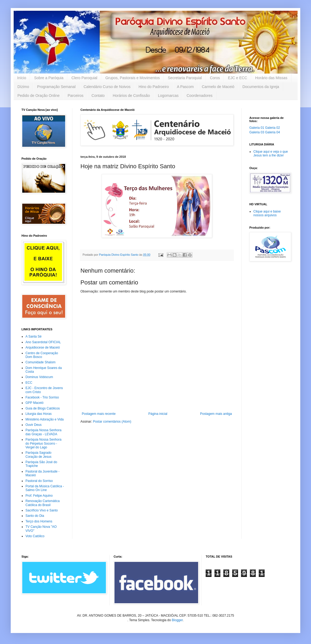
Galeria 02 (273, 128)
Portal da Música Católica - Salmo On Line (45, 488)
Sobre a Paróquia (49, 78)
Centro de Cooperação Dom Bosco (42, 355)
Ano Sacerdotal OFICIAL (43, 342)
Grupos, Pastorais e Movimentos (133, 78)
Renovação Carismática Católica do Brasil (42, 503)
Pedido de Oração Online (38, 96)
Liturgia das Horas (38, 414)
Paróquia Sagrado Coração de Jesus (38, 455)
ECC (29, 383)
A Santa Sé (34, 336)
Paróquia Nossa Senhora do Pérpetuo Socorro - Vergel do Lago (43, 443)
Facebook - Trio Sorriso (42, 397)
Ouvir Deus (34, 425)
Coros (215, 78)
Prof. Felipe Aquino (39, 496)
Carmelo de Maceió (218, 87)
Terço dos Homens (39, 521)
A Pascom (185, 87)
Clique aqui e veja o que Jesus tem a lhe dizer (271, 153)
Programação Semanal (56, 87)
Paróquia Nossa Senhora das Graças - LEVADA (43, 432)
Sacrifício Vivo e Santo (42, 510)
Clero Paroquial (84, 78)
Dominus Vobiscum (39, 377)
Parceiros (75, 96)
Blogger (177, 620)
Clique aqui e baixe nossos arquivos (267, 213)
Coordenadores (200, 96)
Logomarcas (168, 96)
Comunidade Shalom (40, 362)
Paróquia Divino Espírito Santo (119, 255)
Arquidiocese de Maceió (43, 347)
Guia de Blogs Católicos (43, 408)
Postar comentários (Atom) (112, 422)
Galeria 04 (273, 132)
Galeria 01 (257, 128)
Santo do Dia (35, 516)
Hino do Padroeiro (154, 87)
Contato (98, 96)
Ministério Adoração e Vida (45, 419)
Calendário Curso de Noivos (107, 87)
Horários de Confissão (131, 96)
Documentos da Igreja (261, 87)
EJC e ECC (238, 78)
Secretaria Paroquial (185, 78)
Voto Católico (35, 536)
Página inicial (158, 414)
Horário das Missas (271, 78)
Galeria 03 (257, 132)
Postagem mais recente (99, 414)
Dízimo (23, 87)
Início (22, 78)
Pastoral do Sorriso (39, 481)
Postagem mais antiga (216, 414)
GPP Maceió (34, 403)
